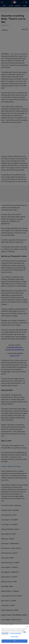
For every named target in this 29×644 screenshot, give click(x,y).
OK (14, 641)
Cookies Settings (14, 637)
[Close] (27, 627)
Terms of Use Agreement (16, 634)
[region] (14, 634)
